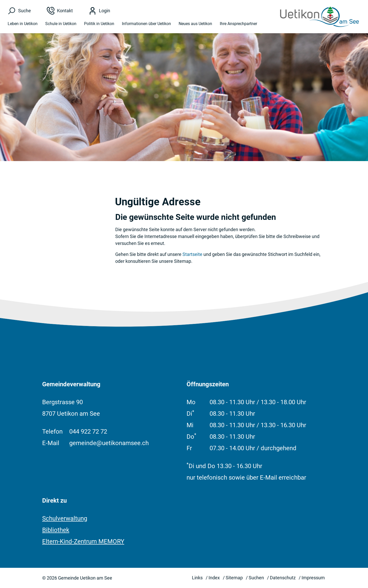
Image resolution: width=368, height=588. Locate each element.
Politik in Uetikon (99, 24)
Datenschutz (283, 578)
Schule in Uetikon (61, 24)
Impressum (313, 578)
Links (197, 578)
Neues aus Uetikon (195, 24)
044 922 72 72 (88, 432)
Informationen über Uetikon (146, 24)
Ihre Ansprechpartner (238, 24)
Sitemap (234, 578)
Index (214, 578)
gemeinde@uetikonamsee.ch (109, 443)
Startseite (192, 254)
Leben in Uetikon (23, 24)
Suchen (256, 578)
